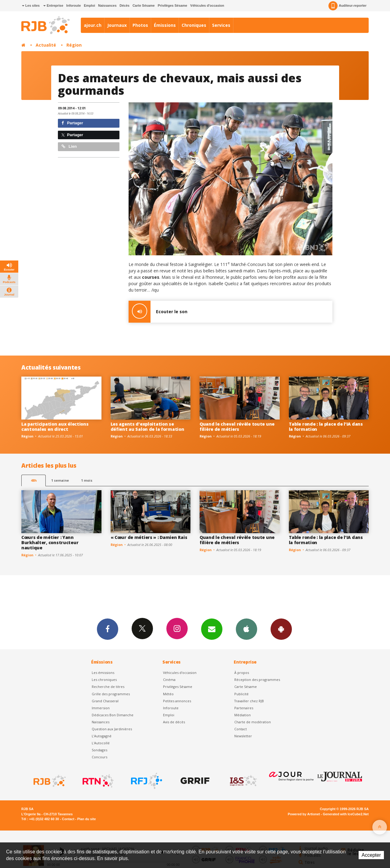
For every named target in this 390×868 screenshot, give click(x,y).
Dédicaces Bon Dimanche (113, 715)
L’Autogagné (102, 736)
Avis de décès (174, 722)
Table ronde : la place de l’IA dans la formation (326, 427)
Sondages (99, 750)
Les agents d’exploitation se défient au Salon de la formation (147, 427)
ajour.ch (93, 25)
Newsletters (212, 629)
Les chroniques (104, 680)
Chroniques (194, 25)
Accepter (371, 855)
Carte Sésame (144, 5)
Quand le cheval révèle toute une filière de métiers (237, 427)
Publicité (241, 694)
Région (74, 45)
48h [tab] (34, 480)
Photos (140, 25)
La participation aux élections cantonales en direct (55, 427)
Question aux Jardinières (112, 729)
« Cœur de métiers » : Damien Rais (149, 537)
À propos (242, 673)
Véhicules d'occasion (207, 5)
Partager (72, 123)
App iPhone (246, 629)
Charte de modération (253, 722)
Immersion (101, 708)
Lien (69, 146)
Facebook (108, 629)
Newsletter (243, 736)
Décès (125, 5)
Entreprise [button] (53, 5)
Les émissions (103, 673)
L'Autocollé (101, 743)
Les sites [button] (31, 5)
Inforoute (74, 5)
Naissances (107, 5)
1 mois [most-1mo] (87, 480)
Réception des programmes (257, 680)
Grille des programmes (111, 694)
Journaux (117, 25)
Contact (241, 729)
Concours (99, 757)
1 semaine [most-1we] (60, 480)
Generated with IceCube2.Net (346, 814)
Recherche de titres (108, 687)
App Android (281, 629)
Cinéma (169, 680)
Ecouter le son (158, 312)
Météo (168, 694)
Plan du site (86, 819)
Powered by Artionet (304, 814)
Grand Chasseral (105, 701)
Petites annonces (177, 701)
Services (221, 25)
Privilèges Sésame (173, 5)
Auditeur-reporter (347, 6)
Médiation (243, 715)
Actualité (46, 45)
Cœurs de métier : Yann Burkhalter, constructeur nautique (50, 542)
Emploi (89, 5)
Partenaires (244, 708)
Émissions (165, 25)
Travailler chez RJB (249, 701)
